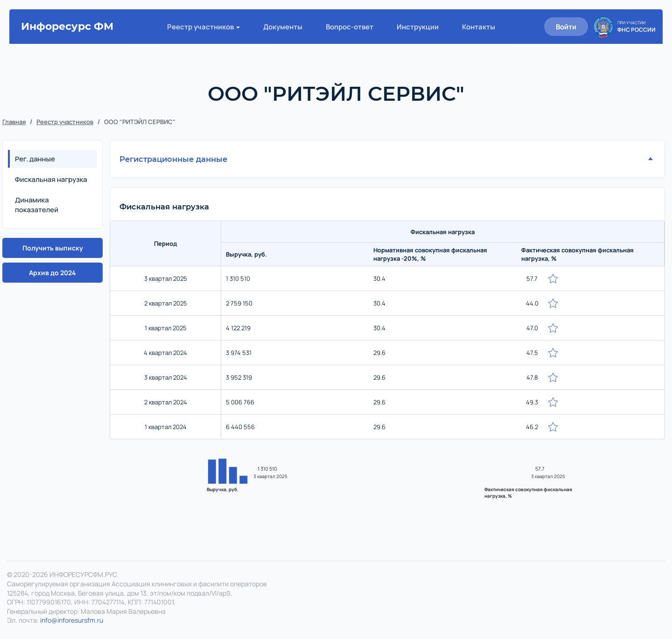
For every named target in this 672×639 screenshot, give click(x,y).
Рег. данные (35, 159)
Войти (566, 27)
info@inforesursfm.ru (72, 620)
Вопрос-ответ (350, 27)
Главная (14, 122)
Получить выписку (53, 248)
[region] (387, 332)
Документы (283, 27)
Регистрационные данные (173, 159)
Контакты (479, 27)
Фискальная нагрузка (51, 179)
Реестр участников (200, 27)
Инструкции (418, 27)
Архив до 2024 (52, 273)
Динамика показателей (37, 205)
